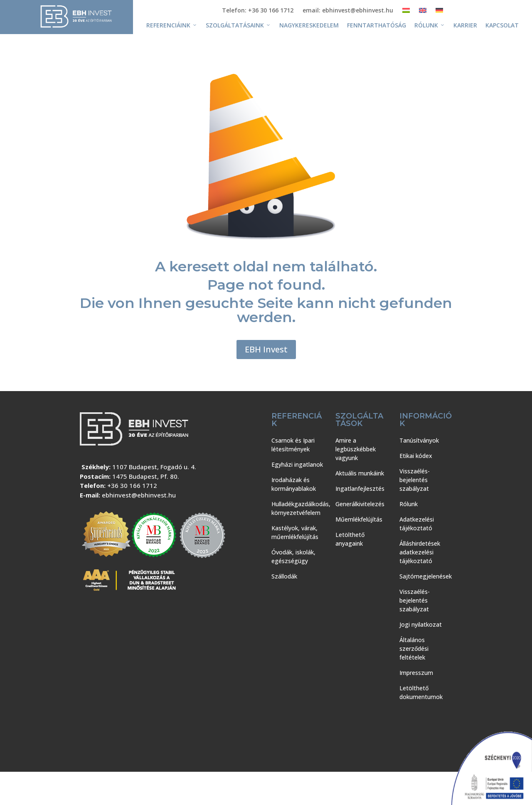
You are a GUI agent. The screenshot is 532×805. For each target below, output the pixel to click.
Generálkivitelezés (360, 504)
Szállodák (284, 576)
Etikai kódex (416, 456)
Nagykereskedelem (309, 25)
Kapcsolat (502, 25)
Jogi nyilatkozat (421, 624)
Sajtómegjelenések (426, 576)
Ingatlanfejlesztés (360, 489)
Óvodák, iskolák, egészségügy (293, 556)
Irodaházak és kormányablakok (294, 484)
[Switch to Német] (439, 12)
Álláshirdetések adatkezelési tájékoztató (420, 552)
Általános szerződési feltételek (414, 649)
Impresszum (416, 673)
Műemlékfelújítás (359, 519)
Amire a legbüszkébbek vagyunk (356, 449)
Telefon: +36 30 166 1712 (258, 11)
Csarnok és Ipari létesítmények (293, 445)
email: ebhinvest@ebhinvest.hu (348, 11)
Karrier (465, 25)
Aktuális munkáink (360, 473)
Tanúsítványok (419, 440)
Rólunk (430, 25)
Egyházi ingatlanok (297, 464)
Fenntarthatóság (377, 25)
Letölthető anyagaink (350, 539)
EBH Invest (266, 349)
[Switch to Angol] (423, 12)
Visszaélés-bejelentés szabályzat (415, 480)
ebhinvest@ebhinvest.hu (139, 495)
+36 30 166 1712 (132, 485)
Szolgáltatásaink (238, 25)
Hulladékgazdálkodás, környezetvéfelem (301, 508)
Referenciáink (172, 25)
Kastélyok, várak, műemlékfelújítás (295, 532)
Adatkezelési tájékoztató (417, 524)
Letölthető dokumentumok (421, 692)
